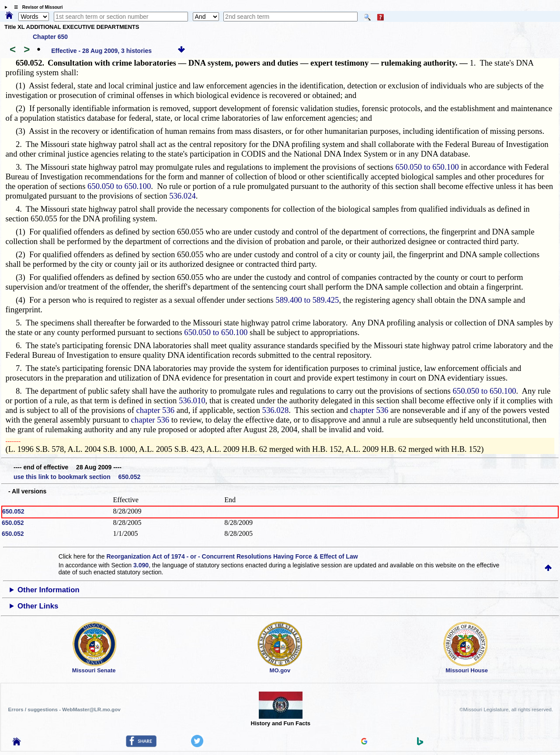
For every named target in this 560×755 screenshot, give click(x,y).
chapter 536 (156, 410)
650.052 (13, 511)
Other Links (38, 606)
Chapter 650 (50, 37)
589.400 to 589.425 (307, 300)
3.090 (141, 565)
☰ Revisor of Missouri (36, 7)
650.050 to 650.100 (427, 167)
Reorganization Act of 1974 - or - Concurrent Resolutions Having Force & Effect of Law (232, 556)
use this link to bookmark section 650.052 (77, 477)
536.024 (183, 196)
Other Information (49, 590)
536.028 (276, 410)
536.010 (192, 400)
